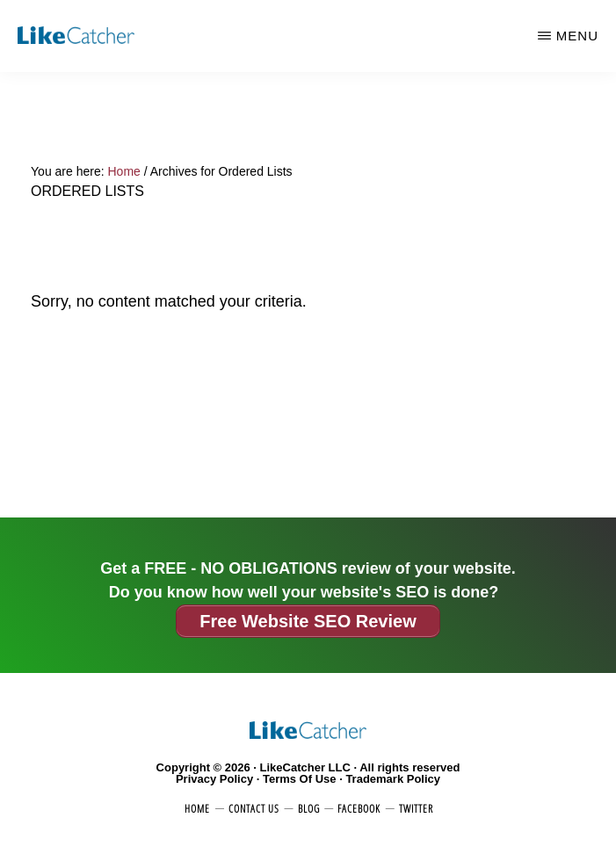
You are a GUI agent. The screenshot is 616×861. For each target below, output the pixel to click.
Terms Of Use (300, 779)
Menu (577, 36)
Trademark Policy (393, 779)
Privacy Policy (214, 779)
